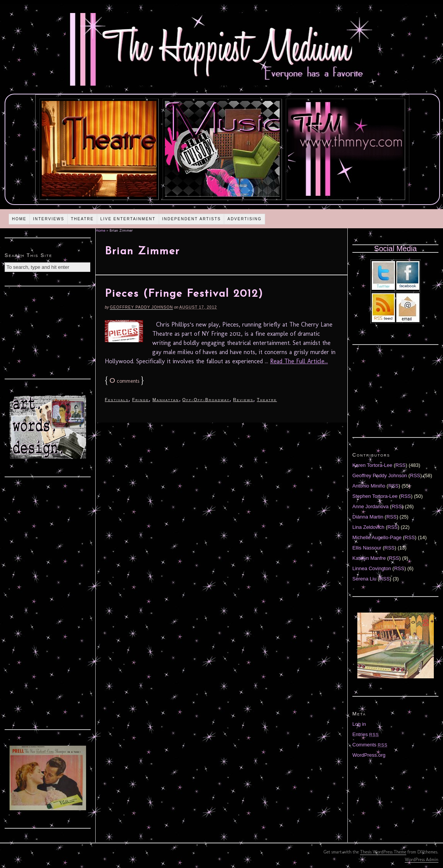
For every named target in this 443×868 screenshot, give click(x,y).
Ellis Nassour (367, 548)
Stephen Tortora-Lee (375, 496)
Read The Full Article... (299, 361)
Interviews (49, 219)
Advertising (244, 219)
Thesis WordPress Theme (383, 852)
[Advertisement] (48, 332)
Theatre (82, 219)
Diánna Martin (368, 517)
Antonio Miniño (369, 486)
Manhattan (165, 400)
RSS (401, 465)
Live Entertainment (128, 219)
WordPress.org (369, 755)
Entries (366, 734)
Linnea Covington (372, 568)
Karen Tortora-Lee (372, 465)
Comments (370, 745)
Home (19, 219)
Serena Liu (364, 579)
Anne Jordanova (371, 506)
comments (124, 381)
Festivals (117, 400)
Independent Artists (192, 219)
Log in (359, 724)
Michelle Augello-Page (377, 537)
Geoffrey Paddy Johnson (141, 307)
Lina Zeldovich (368, 527)
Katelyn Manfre (369, 558)
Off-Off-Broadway (206, 400)
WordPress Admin (422, 860)
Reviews (243, 400)
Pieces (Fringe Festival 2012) (184, 294)
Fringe (140, 400)
